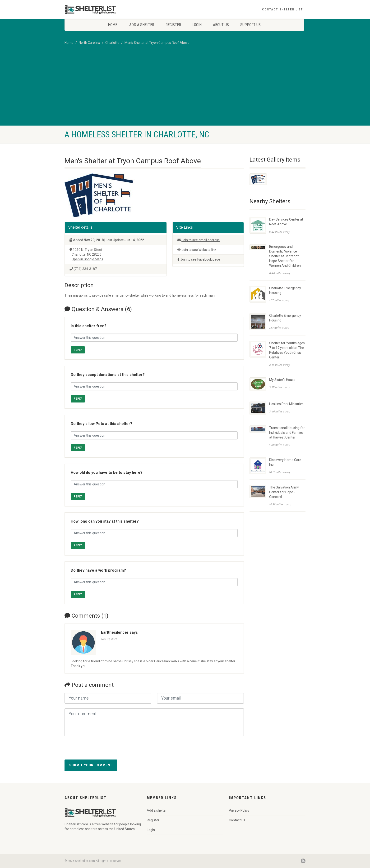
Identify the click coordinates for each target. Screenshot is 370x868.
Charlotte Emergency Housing (285, 290)
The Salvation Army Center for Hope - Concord (284, 492)
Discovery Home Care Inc (285, 462)
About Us (221, 25)
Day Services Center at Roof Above (286, 222)
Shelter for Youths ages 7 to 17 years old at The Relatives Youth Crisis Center (287, 350)
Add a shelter (142, 25)
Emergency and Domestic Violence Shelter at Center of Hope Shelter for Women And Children (285, 256)
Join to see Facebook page (200, 259)
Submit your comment (91, 765)
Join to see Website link (199, 250)
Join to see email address (201, 240)
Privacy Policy (239, 810)
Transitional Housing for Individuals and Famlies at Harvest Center (287, 433)
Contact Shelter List (283, 9)
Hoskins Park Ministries (286, 404)
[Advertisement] (185, 90)
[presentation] (101, 750)
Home (113, 25)
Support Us (250, 25)
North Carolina (89, 43)
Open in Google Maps (87, 259)
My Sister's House (282, 380)
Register (173, 25)
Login (197, 25)
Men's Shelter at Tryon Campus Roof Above (157, 43)
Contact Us (237, 820)
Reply (78, 350)
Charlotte (112, 43)
